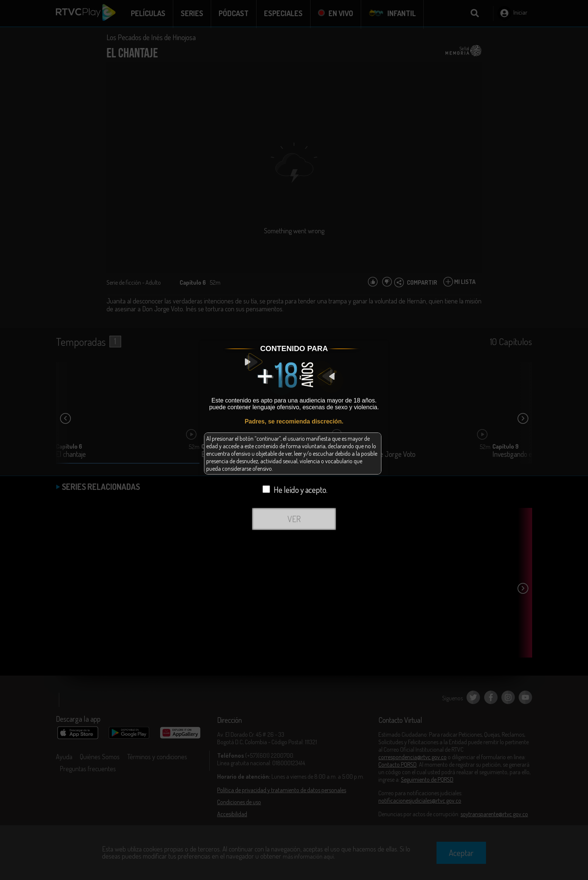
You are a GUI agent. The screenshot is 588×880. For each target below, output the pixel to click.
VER (294, 519)
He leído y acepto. (295, 490)
